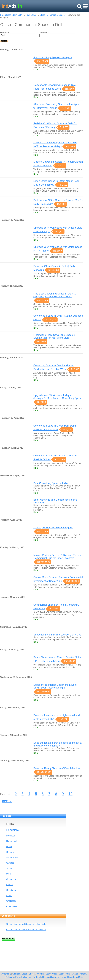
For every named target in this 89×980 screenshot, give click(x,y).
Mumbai (11, 836)
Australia (16, 974)
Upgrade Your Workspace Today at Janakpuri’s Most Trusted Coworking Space (58, 397)
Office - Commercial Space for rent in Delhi (26, 930)
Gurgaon (10, 863)
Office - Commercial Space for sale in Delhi (26, 924)
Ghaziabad (11, 901)
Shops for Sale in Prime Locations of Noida (57, 635)
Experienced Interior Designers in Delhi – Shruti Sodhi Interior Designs (56, 686)
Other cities (12, 906)
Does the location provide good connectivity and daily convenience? (58, 744)
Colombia (40, 974)
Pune (9, 874)
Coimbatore (12, 890)
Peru (17, 977)
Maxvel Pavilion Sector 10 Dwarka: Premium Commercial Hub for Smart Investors (58, 557)
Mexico (75, 974)
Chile (31, 974)
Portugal (37, 977)
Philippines (26, 977)
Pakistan (10, 977)
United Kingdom (69, 977)
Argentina (6, 974)
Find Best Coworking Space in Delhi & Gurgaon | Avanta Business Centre (55, 295)
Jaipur (9, 868)
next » (7, 801)
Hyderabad (11, 841)
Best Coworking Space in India (51, 483)
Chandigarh (12, 879)
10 (71, 794)
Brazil (25, 974)
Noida (9, 847)
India (68, 974)
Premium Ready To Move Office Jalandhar (57, 768)
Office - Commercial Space (52, 15)
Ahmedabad (12, 857)
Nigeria (83, 974)
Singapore (55, 977)
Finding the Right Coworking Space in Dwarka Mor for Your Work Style (54, 336)
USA (80, 977)
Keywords (44, 32)
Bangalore (13, 830)
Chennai (10, 852)
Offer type (5, 32)
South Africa (51, 974)
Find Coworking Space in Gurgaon (53, 57)
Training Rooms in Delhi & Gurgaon (53, 528)
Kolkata (10, 885)
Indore (9, 896)
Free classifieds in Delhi (11, 15)
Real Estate (31, 15)
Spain (61, 974)
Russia (46, 977)
